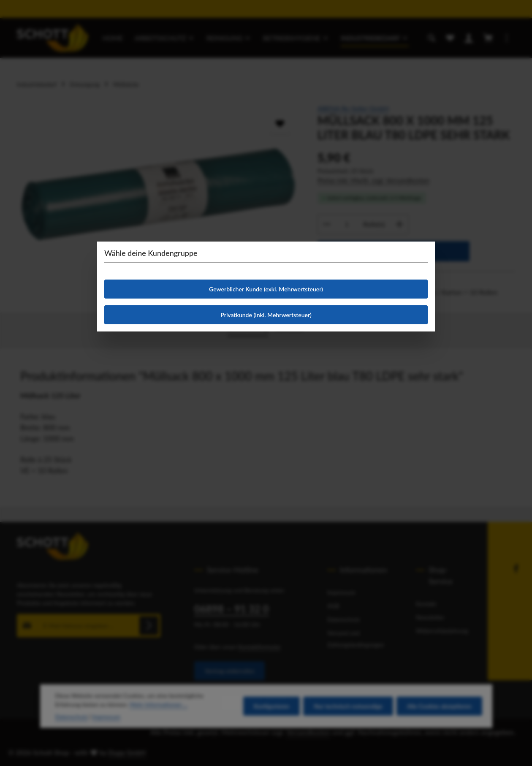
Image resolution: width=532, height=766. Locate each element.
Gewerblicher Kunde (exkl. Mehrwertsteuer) (266, 289)
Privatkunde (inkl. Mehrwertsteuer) (266, 315)
